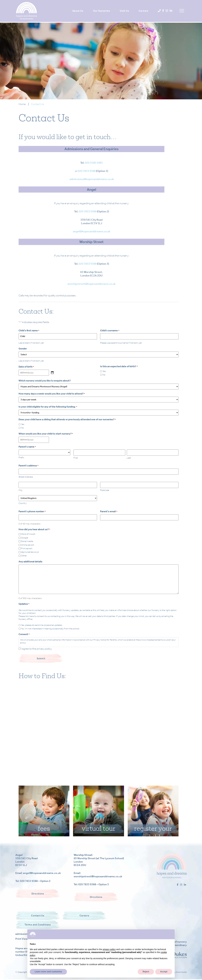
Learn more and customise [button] (48, 972)
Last (129, 458)
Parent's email (109, 511)
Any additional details (30, 562)
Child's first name (29, 331)
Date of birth (26, 367)
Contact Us (38, 916)
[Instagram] (166, 11)
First (76, 458)
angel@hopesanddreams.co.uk (92, 231)
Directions (38, 894)
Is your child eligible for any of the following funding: (48, 407)
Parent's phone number (32, 511)
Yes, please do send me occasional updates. (42, 625)
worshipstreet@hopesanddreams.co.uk (92, 284)
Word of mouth (28, 534)
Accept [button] (164, 972)
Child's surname (110, 331)
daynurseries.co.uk (30, 552)
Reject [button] (146, 972)
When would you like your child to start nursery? (46, 434)
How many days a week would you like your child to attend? (52, 394)
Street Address (26, 477)
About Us (77, 11)
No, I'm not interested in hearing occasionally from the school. (50, 629)
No (104, 375)
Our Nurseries (101, 11)
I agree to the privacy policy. (37, 649)
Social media (27, 541)
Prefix (21, 457)
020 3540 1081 (94, 163)
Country (23, 503)
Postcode (105, 490)
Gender (23, 349)
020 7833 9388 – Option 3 (94, 884)
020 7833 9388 (87, 171)
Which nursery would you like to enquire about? (45, 381)
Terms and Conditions (38, 925)
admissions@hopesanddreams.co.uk (92, 179)
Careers (143, 11)
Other (24, 556)
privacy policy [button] (109, 949)
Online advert (28, 545)
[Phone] (158, 11)
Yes (104, 371)
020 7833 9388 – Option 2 (35, 881)
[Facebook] (162, 11)
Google (25, 538)
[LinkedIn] (170, 11)
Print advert (27, 548)
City (20, 490)
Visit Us (124, 11)
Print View (21, 939)
